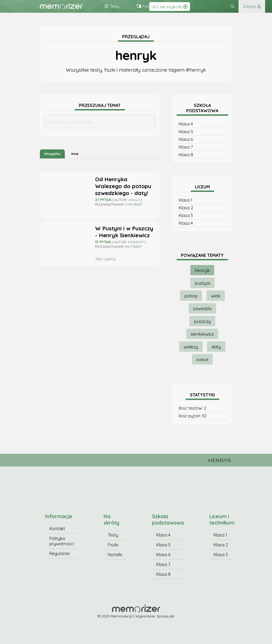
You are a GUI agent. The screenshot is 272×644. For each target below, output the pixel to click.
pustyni (202, 283)
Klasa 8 (186, 155)
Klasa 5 (186, 132)
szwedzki (202, 308)
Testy (113, 535)
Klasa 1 (186, 200)
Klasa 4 (186, 124)
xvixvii (202, 359)
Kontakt (57, 529)
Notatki (115, 555)
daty (216, 347)
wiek (216, 296)
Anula (134, 200)
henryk (202, 270)
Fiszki (113, 545)
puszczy (202, 321)
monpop (136, 242)
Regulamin (60, 554)
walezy (191, 347)
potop (191, 296)
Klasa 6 (186, 139)
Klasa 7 (186, 147)
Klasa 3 (186, 215)
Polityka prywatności (62, 541)
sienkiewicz (202, 334)
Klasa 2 (186, 208)
